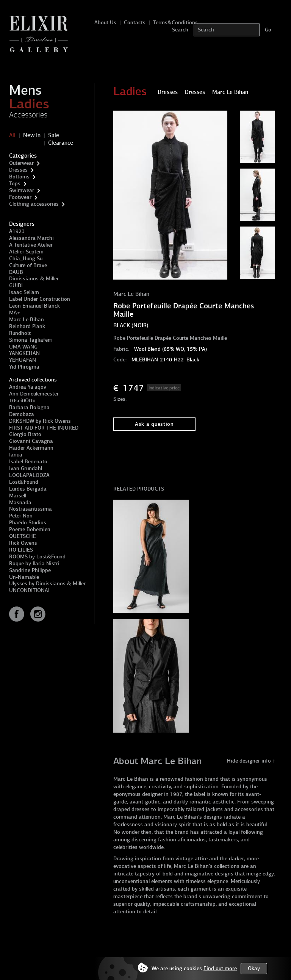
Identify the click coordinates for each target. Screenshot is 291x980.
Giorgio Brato (25, 434)
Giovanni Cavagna (31, 441)
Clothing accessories (34, 204)
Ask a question (154, 424)
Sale (54, 135)
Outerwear (21, 163)
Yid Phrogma (24, 367)
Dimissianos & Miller (34, 279)
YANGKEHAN (24, 353)
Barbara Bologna (29, 407)
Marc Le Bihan (27, 320)
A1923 (17, 231)
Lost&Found (24, 482)
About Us (105, 23)
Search (180, 30)
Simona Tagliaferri (31, 340)
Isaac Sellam (24, 292)
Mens (25, 90)
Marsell (18, 496)
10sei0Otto (22, 401)
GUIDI (16, 285)
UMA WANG (23, 347)
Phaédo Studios (28, 523)
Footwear (20, 197)
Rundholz (20, 333)
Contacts (135, 23)
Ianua (16, 455)
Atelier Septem (26, 252)
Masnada (20, 503)
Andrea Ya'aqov (28, 387)
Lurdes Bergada (28, 489)
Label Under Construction (40, 299)
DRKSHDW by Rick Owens (40, 421)
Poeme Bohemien (30, 529)
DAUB (16, 272)
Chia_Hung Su (26, 259)
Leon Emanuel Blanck (34, 306)
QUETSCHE (23, 536)
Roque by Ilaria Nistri (34, 563)
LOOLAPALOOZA (29, 475)
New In (32, 135)
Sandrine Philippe (30, 570)
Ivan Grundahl (26, 468)
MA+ (15, 313)
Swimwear (22, 190)
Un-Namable (24, 577)
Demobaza (22, 414)
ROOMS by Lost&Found (37, 557)
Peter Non (21, 516)
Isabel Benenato (28, 462)
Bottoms (19, 177)
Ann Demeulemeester (34, 394)
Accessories (28, 115)
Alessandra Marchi (31, 238)
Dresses (18, 170)
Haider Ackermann (31, 448)
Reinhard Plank (27, 326)
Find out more (220, 968)
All (12, 135)
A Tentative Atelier (31, 245)
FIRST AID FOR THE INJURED (44, 428)
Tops (15, 184)
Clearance (61, 143)
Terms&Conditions (175, 23)
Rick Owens (23, 543)
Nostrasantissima (31, 509)
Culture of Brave (28, 265)
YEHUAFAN (23, 360)
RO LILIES (21, 550)
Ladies (29, 104)
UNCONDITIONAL (30, 590)
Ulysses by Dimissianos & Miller (47, 584)
